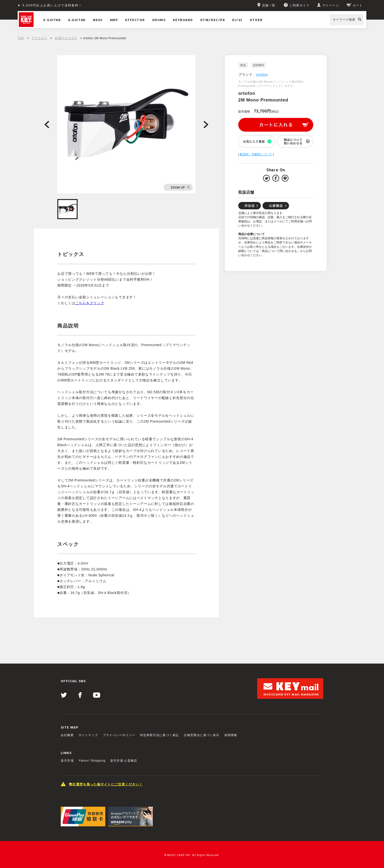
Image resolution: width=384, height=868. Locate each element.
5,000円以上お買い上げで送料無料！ (52, 5)
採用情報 (231, 735)
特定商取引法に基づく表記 (159, 735)
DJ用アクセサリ (66, 38)
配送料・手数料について (256, 154)
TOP (21, 38)
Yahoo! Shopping (92, 761)
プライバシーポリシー (119, 735)
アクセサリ (40, 38)
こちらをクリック (90, 303)
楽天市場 (67, 761)
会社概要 (67, 735)
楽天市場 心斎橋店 (124, 761)
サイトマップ (88, 735)
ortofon (262, 75)
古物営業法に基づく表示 (201, 735)
